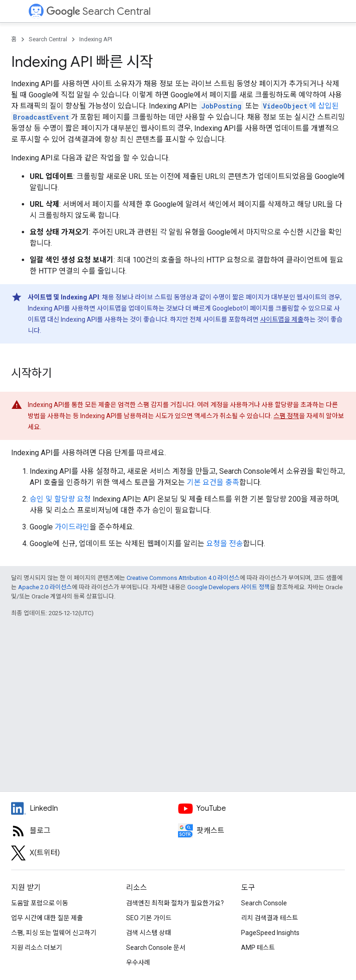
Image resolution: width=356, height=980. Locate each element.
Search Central (99, 11)
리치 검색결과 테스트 (270, 918)
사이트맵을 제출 (282, 319)
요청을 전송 (225, 544)
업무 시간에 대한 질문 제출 (47, 918)
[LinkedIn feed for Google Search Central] (95, 808)
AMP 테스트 (258, 948)
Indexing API (96, 39)
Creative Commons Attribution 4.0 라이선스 (183, 578)
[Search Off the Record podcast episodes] (261, 831)
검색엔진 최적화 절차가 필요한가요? (175, 903)
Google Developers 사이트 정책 (229, 587)
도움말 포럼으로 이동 (40, 903)
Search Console (264, 903)
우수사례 (138, 962)
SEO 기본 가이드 (149, 918)
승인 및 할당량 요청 (60, 499)
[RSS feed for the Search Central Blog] (95, 831)
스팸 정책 (286, 416)
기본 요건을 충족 (213, 482)
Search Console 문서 (156, 948)
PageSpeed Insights (270, 933)
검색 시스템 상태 (149, 933)
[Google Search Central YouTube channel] (261, 808)
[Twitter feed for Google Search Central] (95, 853)
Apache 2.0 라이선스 (45, 587)
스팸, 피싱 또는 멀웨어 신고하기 (54, 933)
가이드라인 (72, 527)
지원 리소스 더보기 (37, 948)
